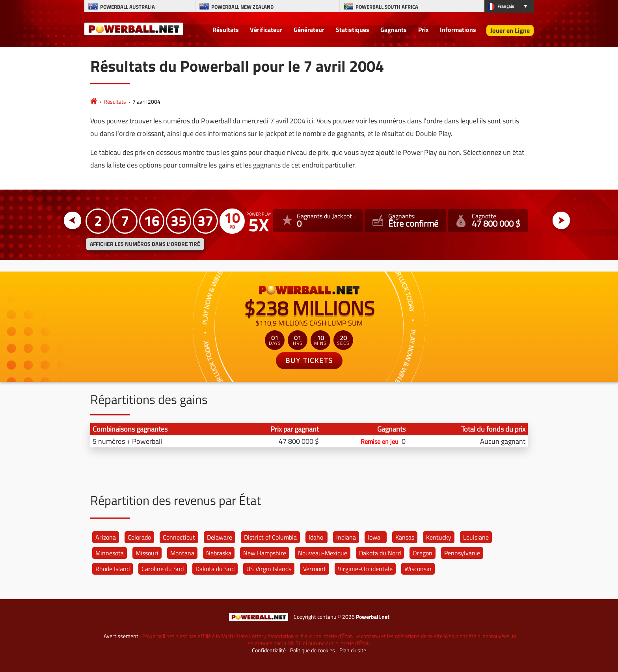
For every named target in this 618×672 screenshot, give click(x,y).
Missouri (147, 553)
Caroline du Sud (163, 569)
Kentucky (439, 537)
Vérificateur (266, 30)
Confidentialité (269, 650)
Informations (458, 30)
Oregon (423, 553)
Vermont (315, 569)
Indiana (346, 537)
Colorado (139, 537)
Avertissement (121, 636)
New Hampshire (265, 553)
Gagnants (394, 30)
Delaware (220, 537)
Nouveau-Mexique (323, 553)
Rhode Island (113, 569)
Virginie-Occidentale (365, 569)
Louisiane (476, 537)
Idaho (316, 537)
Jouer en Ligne (510, 30)
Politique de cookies (313, 650)
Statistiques (353, 30)
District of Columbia (270, 537)
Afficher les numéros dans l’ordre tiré (145, 244)
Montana (182, 553)
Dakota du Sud (215, 569)
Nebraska (219, 553)
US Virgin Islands (269, 569)
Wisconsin (418, 569)
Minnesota (110, 553)
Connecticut (179, 537)
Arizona (106, 537)
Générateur (309, 30)
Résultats (226, 30)
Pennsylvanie (462, 553)
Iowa (374, 537)
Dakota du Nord (380, 553)
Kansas (405, 537)
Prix (423, 30)
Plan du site (353, 650)
